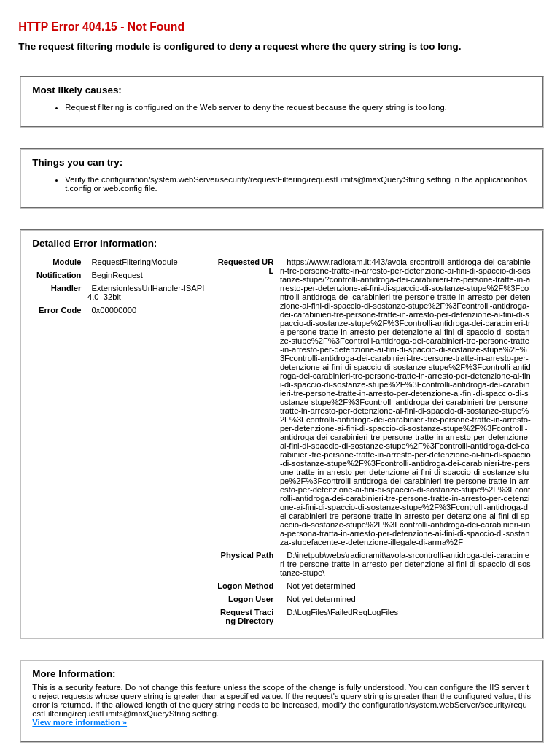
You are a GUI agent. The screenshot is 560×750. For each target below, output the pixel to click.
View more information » (79, 722)
